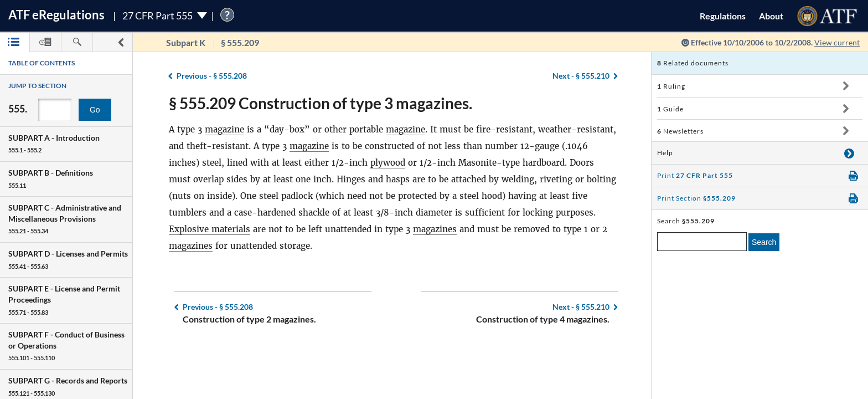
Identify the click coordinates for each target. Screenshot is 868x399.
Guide (670, 109)
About (771, 16)
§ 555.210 (581, 76)
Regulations (723, 16)
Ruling (671, 86)
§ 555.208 (212, 76)
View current (837, 42)
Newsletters (680, 131)
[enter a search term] (702, 242)
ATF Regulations (56, 15)
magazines (435, 229)
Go (95, 110)
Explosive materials (210, 229)
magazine (224, 129)
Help (665, 153)
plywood (388, 163)
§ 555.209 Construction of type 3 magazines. (321, 103)
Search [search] (764, 242)
